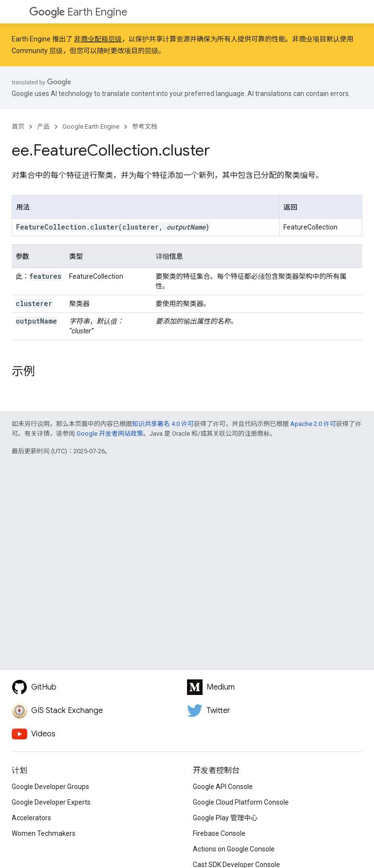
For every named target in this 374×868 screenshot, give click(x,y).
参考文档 (145, 126)
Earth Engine (78, 12)
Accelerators (31, 818)
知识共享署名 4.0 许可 (163, 424)
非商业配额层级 (98, 39)
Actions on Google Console (234, 849)
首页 (18, 126)
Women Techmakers (44, 833)
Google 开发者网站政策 (110, 434)
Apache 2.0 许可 (313, 424)
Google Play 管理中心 (225, 818)
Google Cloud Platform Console (241, 802)
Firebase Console (219, 833)
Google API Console (223, 787)
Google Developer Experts (51, 802)
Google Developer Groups (50, 787)
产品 (43, 126)
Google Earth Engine (91, 126)
